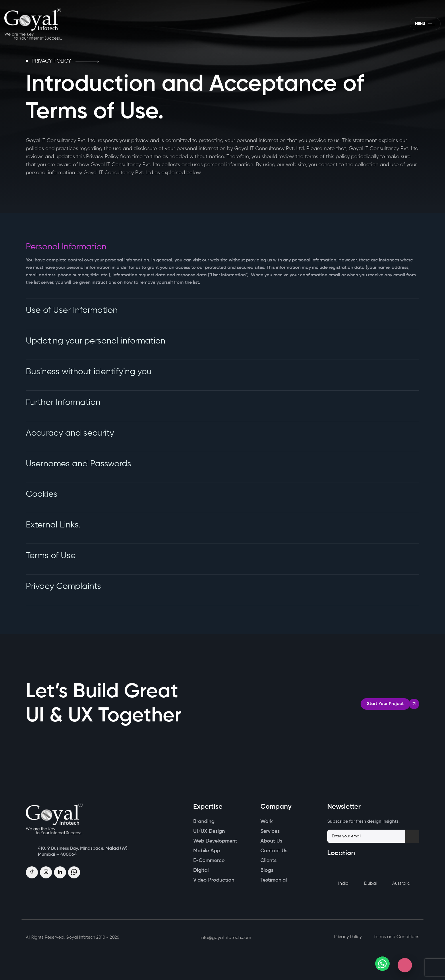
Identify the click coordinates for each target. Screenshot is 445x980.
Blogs (267, 871)
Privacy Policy (348, 938)
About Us (271, 842)
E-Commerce (209, 861)
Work (267, 822)
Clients (268, 861)
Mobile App (207, 851)
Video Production (214, 881)
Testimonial (274, 881)
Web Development (215, 842)
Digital (201, 871)
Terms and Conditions (396, 938)
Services (270, 832)
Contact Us (274, 851)
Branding (204, 822)
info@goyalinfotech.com (222, 938)
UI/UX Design (209, 832)
